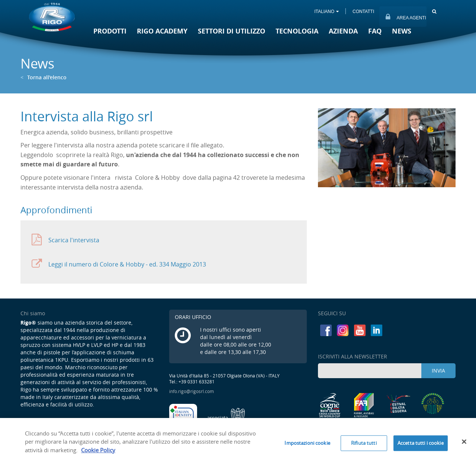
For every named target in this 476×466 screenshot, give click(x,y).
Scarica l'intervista (65, 240)
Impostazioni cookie (307, 446)
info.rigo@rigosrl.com (192, 391)
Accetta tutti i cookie (421, 446)
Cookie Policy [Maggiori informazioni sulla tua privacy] (98, 453)
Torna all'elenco (44, 77)
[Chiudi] (464, 444)
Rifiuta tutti (364, 446)
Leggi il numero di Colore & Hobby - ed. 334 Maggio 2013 (119, 264)
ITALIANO (327, 12)
